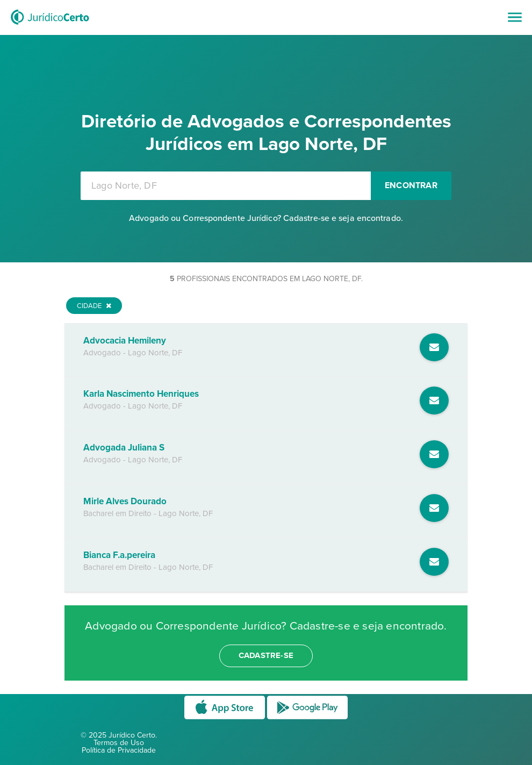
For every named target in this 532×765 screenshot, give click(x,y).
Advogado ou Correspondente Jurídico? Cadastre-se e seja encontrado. (266, 218)
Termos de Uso (119, 743)
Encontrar (411, 185)
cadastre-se (266, 655)
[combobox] (226, 186)
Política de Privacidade (119, 750)
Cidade (94, 306)
